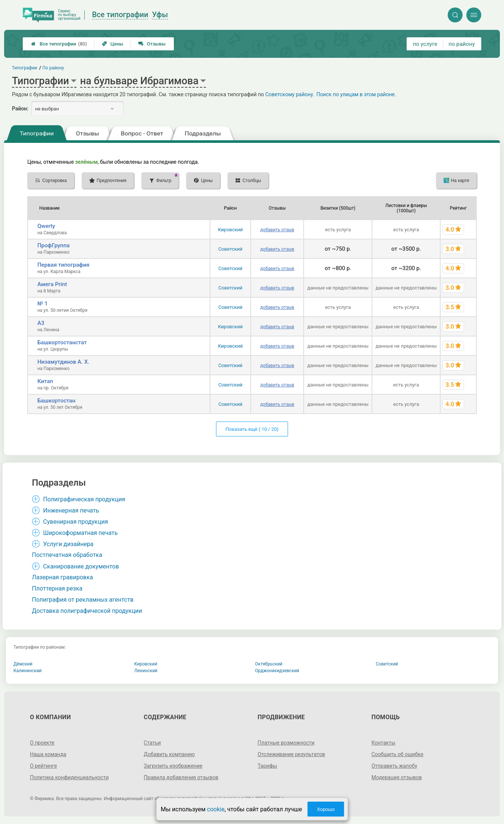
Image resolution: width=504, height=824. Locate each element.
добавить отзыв (277, 230)
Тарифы (267, 766)
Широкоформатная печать (81, 533)
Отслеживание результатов (292, 754)
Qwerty (46, 226)
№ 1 (43, 304)
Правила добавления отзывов (181, 777)
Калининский (28, 671)
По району (53, 68)
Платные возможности (286, 743)
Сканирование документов (81, 566)
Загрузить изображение (173, 766)
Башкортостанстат (62, 342)
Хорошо (326, 809)
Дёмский (23, 664)
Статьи (152, 743)
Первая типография (63, 265)
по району (461, 44)
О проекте (42, 743)
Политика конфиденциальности (69, 777)
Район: (20, 109)
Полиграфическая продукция (84, 499)
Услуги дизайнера (68, 544)
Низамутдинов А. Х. (63, 362)
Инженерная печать (71, 510)
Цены (113, 44)
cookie (216, 809)
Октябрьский (269, 664)
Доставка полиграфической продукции (87, 611)
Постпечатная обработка (67, 555)
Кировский (230, 230)
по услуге (425, 44)
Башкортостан (56, 401)
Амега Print (52, 284)
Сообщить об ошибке (397, 754)
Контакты (384, 743)
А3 (41, 323)
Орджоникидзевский (277, 671)
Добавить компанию (169, 754)
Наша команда (48, 754)
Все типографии (59, 44)
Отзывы (152, 44)
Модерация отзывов (397, 777)
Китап (45, 381)
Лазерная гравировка (63, 577)
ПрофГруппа (53, 245)
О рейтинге (43, 766)
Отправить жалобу (395, 766)
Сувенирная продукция (76, 522)
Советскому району (289, 94)
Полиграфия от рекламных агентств (83, 600)
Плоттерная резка (57, 588)
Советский (230, 249)
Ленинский (146, 671)
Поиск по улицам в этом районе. (356, 94)
